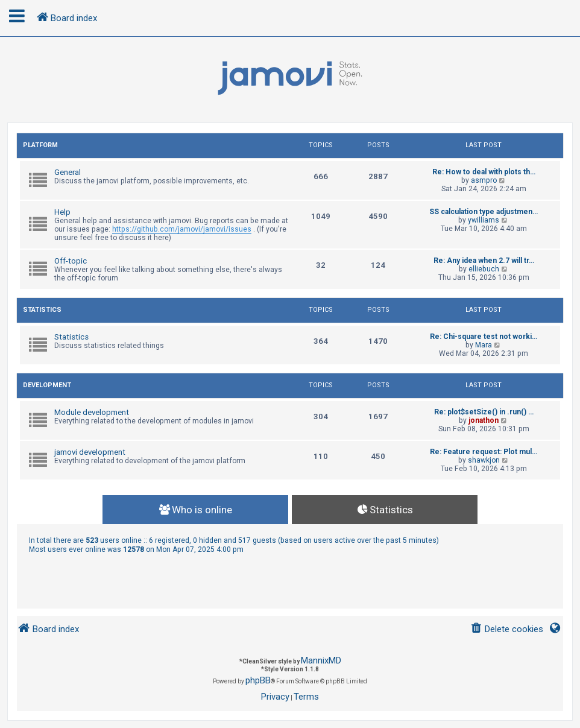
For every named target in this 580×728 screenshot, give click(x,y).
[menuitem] (507, 629)
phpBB (258, 680)
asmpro (484, 180)
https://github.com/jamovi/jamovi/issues (182, 229)
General (68, 172)
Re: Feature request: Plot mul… (484, 452)
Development (47, 385)
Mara (484, 345)
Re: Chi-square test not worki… (484, 337)
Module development (92, 412)
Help (62, 212)
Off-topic (71, 261)
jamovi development (90, 452)
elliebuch (484, 269)
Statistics (42, 310)
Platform (40, 145)
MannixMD (321, 660)
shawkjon (484, 460)
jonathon (484, 420)
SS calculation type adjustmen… (484, 212)
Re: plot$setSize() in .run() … (484, 412)
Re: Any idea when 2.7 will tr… (484, 261)
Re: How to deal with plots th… (484, 172)
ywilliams (484, 220)
